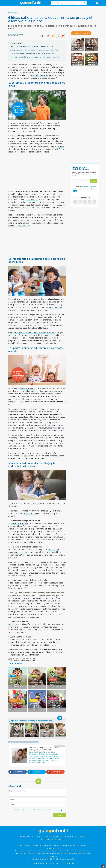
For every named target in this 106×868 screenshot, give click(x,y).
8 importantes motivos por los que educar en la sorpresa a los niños (55, 706)
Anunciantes (46, 839)
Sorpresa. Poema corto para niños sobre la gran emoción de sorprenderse (17, 683)
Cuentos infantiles (32, 742)
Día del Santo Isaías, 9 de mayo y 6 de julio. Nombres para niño (92, 45)
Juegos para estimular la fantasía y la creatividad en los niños (32, 721)
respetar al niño (30, 513)
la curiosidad (32, 199)
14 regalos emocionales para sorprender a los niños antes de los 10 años (37, 683)
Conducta (14, 701)
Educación (13, 13)
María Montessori (28, 388)
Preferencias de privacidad (25, 810)
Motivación (21, 742)
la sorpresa (35, 317)
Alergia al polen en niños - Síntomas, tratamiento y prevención (92, 60)
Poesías (13, 676)
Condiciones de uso (40, 810)
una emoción (33, 123)
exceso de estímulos (19, 523)
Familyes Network (38, 863)
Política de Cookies (55, 810)
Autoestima (34, 676)
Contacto (81, 837)
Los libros (13, 624)
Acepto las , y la (36, 810)
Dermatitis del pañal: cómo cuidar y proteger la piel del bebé (78, 46)
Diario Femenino (68, 863)
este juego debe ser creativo (22, 583)
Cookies (38, 837)
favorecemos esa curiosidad (43, 573)
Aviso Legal (69, 837)
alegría (61, 146)
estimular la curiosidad (41, 75)
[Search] (84, 3)
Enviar (60, 815)
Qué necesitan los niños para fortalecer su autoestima (36, 707)
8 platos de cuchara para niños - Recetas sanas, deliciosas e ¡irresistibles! (78, 59)
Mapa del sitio (60, 839)
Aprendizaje (16, 655)
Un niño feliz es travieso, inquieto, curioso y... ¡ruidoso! (17, 707)
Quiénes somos (25, 837)
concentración (56, 307)
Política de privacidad (53, 837)
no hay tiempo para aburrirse (51, 425)
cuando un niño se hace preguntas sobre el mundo (33, 332)
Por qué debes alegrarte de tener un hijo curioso (56, 685)
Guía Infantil (53, 863)
